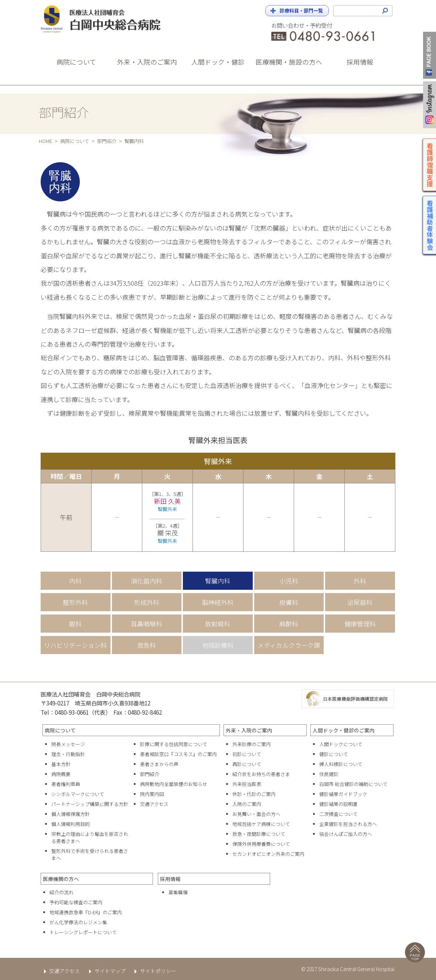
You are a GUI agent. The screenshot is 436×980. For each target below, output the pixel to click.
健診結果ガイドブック (343, 794)
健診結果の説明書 (338, 804)
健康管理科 (360, 624)
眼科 (75, 624)
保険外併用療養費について (261, 844)
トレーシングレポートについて (83, 932)
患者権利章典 (66, 784)
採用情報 (170, 879)
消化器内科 (147, 581)
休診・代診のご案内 (254, 794)
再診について (247, 764)
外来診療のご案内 (252, 744)
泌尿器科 (360, 602)
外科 (360, 581)
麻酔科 (289, 624)
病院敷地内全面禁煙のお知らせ (174, 784)
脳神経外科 (218, 602)
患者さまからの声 (159, 764)
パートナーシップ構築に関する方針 (90, 804)
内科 (75, 581)
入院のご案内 (247, 804)
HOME (45, 141)
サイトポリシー (154, 971)
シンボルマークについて (78, 794)
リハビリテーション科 (75, 645)
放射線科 (218, 624)
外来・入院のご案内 (249, 730)
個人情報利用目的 (71, 824)
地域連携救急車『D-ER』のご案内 (86, 912)
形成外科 (147, 602)
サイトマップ (105, 971)
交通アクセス (154, 804)
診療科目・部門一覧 (301, 11)
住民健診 (329, 774)
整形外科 (75, 602)
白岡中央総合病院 (107, 19)
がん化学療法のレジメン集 (78, 922)
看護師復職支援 (430, 165)
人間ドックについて (341, 744)
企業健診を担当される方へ (348, 824)
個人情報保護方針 (71, 814)
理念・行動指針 (68, 754)
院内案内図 (152, 794)
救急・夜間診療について (259, 834)
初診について (247, 754)
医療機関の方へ (61, 879)
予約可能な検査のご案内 (76, 902)
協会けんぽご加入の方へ (346, 834)
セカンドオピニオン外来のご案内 (268, 854)
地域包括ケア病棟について (261, 824)
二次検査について (338, 814)
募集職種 (178, 892)
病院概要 (61, 774)
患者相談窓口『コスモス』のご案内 (178, 754)
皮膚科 (289, 602)
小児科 (289, 581)
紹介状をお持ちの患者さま (261, 774)
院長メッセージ (68, 744)
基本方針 (61, 764)
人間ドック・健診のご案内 (344, 730)
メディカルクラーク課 (289, 645)
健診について (334, 754)
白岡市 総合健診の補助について (353, 784)
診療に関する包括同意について (174, 744)
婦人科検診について (341, 764)
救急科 (147, 645)
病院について (75, 141)
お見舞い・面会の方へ (256, 814)
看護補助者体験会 (430, 225)
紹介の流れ (62, 892)
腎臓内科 (218, 581)
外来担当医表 (247, 784)
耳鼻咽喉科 (147, 624)
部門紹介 (107, 141)
